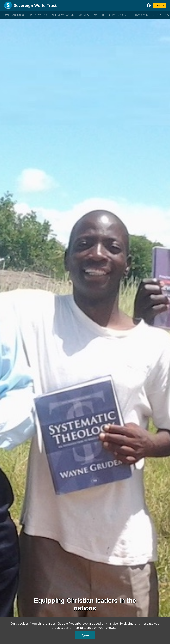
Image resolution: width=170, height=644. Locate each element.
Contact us (161, 15)
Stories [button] (84, 15)
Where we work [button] (63, 15)
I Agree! (85, 635)
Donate (160, 6)
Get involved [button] (139, 15)
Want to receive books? (110, 15)
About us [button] (19, 15)
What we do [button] (38, 15)
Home (6, 15)
